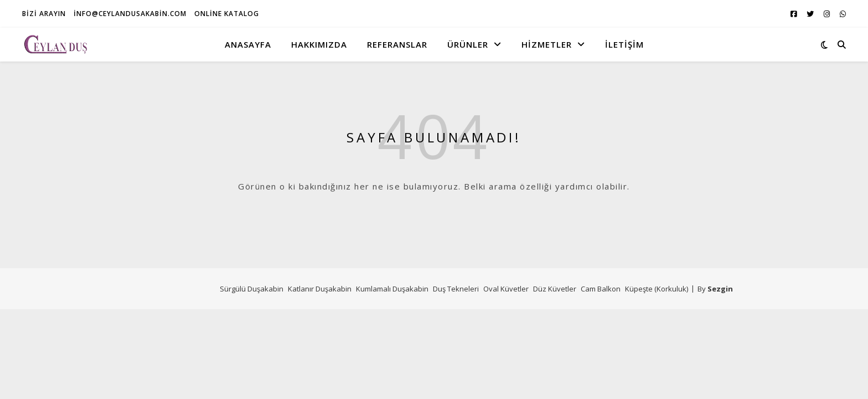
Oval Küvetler (506, 289)
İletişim (624, 44)
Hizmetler (547, 44)
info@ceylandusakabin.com (130, 14)
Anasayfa (248, 44)
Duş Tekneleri (456, 289)
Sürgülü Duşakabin (252, 289)
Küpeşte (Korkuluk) (657, 289)
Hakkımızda (319, 44)
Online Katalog (227, 14)
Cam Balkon (601, 289)
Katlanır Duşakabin (320, 289)
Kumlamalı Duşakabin (392, 289)
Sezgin (720, 289)
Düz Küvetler (555, 289)
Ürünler (468, 44)
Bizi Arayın (44, 14)
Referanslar (397, 44)
